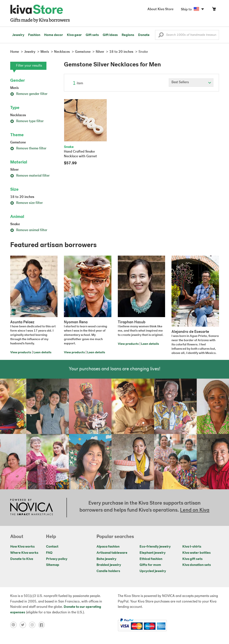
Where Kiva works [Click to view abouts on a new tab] (24, 553)
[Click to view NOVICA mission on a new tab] (32, 508)
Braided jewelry (109, 565)
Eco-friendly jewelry (155, 547)
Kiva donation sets (197, 565)
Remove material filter (30, 176)
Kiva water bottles (197, 553)
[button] (161, 36)
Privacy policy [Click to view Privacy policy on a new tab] (57, 559)
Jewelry (18, 35)
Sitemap (53, 565)
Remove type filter (27, 121)
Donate (144, 35)
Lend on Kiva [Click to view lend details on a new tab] (195, 510)
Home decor (54, 35)
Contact (52, 547)
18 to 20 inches (22, 197)
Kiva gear (74, 35)
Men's (14, 88)
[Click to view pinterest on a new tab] (15, 625)
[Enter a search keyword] (187, 35)
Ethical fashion (151, 559)
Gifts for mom (150, 565)
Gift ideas (110, 35)
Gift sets (92, 35)
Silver (14, 170)
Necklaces (18, 115)
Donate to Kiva (22, 559)
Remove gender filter (29, 94)
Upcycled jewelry (153, 571)
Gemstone (18, 143)
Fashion (34, 35)
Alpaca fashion (108, 547)
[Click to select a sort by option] (191, 83)
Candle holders (108, 571)
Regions (128, 35)
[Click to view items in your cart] (214, 10)
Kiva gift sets (192, 559)
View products (21, 353)
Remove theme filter (28, 149)
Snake (15, 224)
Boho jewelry (106, 559)
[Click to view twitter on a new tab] (24, 625)
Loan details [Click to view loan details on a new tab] (42, 353)
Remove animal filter (29, 230)
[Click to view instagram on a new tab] (34, 625)
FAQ (49, 553)
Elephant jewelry (153, 553)
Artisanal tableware (112, 553)
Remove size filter (27, 203)
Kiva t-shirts (192, 547)
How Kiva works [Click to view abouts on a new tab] (22, 547)
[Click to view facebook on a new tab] (43, 625)
